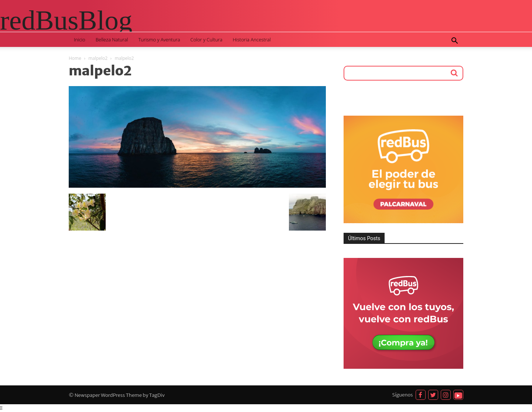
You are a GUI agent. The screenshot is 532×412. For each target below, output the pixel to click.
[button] (454, 42)
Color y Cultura (206, 40)
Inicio (80, 40)
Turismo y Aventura (159, 40)
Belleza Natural (112, 40)
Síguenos (403, 395)
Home (75, 58)
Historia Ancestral (252, 40)
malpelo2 (98, 58)
